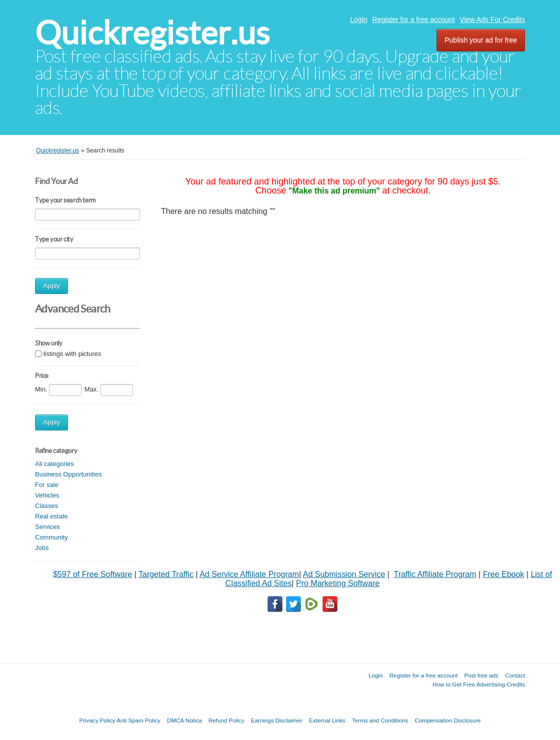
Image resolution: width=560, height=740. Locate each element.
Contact (515, 675)
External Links (327, 720)
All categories (54, 464)
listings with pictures (72, 354)
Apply (51, 286)
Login (358, 19)
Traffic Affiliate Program (435, 574)
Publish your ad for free (481, 40)
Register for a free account (414, 19)
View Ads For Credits (492, 19)
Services (47, 527)
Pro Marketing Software (338, 583)
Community (51, 537)
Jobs (42, 548)
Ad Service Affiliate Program (249, 574)
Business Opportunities (68, 474)
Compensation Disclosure (447, 720)
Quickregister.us (152, 33)
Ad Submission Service (344, 574)
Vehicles (47, 495)
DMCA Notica (184, 720)
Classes (46, 506)
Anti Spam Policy (138, 720)
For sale (47, 485)
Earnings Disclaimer (277, 720)
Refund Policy (226, 720)
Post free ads (481, 675)
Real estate (51, 516)
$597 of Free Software (92, 574)
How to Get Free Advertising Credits (479, 684)
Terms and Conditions (380, 720)
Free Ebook (504, 574)
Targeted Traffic (166, 574)
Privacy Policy (97, 720)
